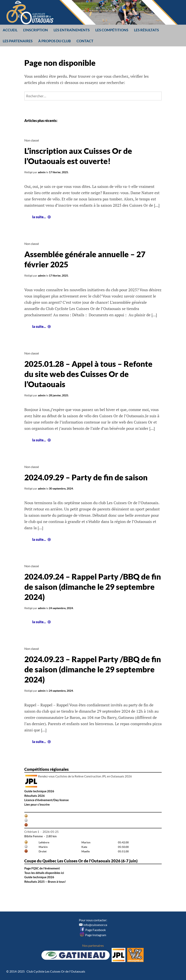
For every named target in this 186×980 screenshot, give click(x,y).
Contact (85, 41)
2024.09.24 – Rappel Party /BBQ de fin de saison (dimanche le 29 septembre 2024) (93, 587)
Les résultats (146, 30)
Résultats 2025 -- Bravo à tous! (45, 882)
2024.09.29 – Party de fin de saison (86, 477)
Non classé (32, 140)
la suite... (42, 217)
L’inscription (36, 30)
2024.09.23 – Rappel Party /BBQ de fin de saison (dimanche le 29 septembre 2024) (93, 669)
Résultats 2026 (35, 796)
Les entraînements (72, 30)
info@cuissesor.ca (95, 925)
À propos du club (55, 41)
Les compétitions (112, 30)
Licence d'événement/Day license (46, 800)
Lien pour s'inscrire (37, 804)
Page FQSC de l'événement (42, 868)
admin (42, 172)
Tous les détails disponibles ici (44, 873)
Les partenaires (18, 41)
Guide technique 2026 (39, 791)
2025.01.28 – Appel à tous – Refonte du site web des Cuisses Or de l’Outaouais (88, 374)
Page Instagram (93, 935)
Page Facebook (93, 930)
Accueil (10, 30)
